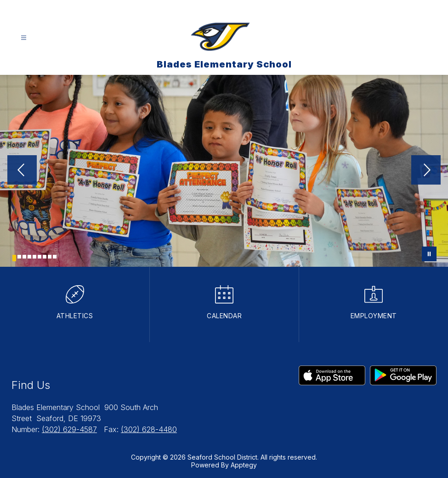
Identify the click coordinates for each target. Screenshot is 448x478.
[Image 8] (50, 257)
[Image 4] (29, 257)
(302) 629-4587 (69, 429)
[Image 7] (45, 257)
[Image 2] (19, 257)
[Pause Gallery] (429, 254)
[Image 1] (14, 258)
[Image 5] (34, 257)
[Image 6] (40, 257)
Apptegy (244, 465)
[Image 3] (24, 257)
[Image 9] (55, 257)
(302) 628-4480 (149, 429)
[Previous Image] (22, 171)
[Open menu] (24, 38)
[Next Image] (426, 171)
